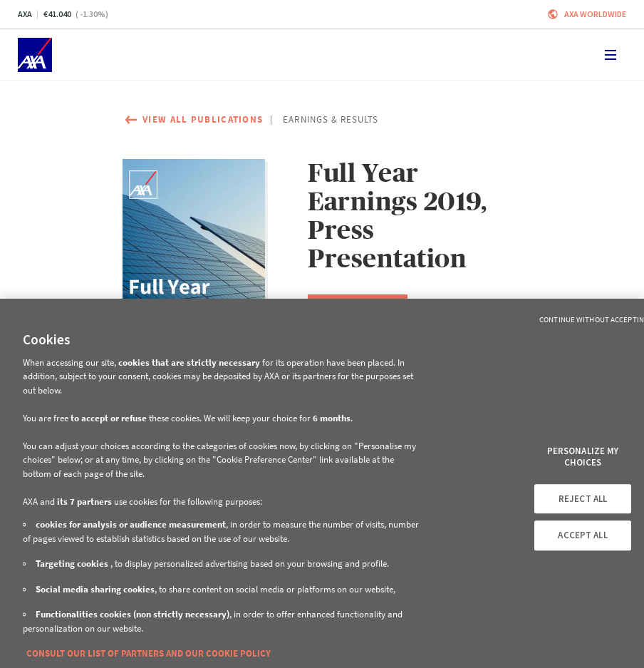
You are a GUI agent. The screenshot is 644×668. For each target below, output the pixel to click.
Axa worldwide (595, 14)
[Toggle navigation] (611, 55)
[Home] (35, 55)
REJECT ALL (583, 499)
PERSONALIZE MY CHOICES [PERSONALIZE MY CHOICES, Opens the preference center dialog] (583, 457)
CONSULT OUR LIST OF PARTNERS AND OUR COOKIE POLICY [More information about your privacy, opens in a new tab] (149, 653)
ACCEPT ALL (582, 535)
